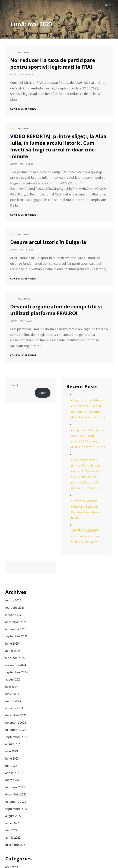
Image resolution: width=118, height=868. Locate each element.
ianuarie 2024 (14, 708)
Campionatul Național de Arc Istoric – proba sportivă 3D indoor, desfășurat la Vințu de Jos (88, 439)
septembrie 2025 (16, 636)
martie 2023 (13, 780)
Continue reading (23, 109)
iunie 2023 (12, 758)
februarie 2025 (15, 658)
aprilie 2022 (13, 838)
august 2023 (13, 744)
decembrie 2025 (16, 622)
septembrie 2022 (16, 809)
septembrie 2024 (16, 672)
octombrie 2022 (16, 802)
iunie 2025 (12, 644)
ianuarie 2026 (14, 615)
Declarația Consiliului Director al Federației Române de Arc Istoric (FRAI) (86, 509)
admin (14, 74)
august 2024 (13, 679)
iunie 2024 (12, 694)
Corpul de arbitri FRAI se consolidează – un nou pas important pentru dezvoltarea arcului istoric (88, 409)
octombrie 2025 (16, 629)
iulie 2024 (12, 687)
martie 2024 (13, 701)
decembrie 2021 (16, 845)
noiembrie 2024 (16, 665)
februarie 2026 (15, 608)
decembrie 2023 (16, 715)
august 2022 (13, 816)
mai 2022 (11, 830)
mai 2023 (11, 766)
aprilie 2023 (13, 773)
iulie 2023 (12, 751)
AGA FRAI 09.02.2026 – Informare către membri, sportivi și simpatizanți (88, 536)
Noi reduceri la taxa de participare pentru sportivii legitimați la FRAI (53, 63)
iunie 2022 (12, 823)
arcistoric (24, 53)
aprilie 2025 (13, 651)
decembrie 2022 (16, 794)
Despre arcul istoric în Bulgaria (48, 236)
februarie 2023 (15, 787)
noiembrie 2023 (16, 723)
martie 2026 (13, 600)
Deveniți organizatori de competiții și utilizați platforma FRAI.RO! (56, 304)
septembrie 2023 (16, 737)
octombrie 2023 (16, 730)
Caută (14, 385)
